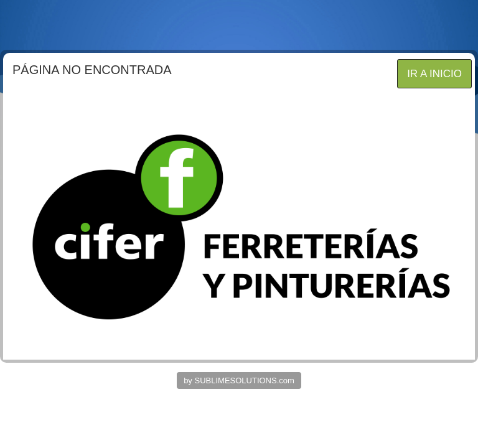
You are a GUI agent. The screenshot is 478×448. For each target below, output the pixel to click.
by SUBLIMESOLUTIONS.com (239, 380)
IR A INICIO (434, 74)
